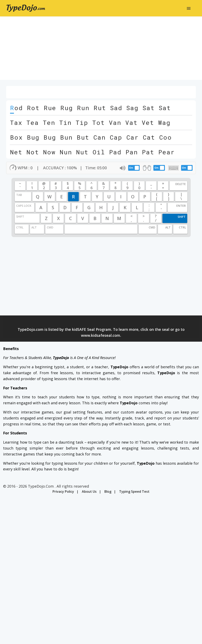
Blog (108, 491)
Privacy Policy (63, 491)
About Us (89, 491)
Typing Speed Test (134, 491)
